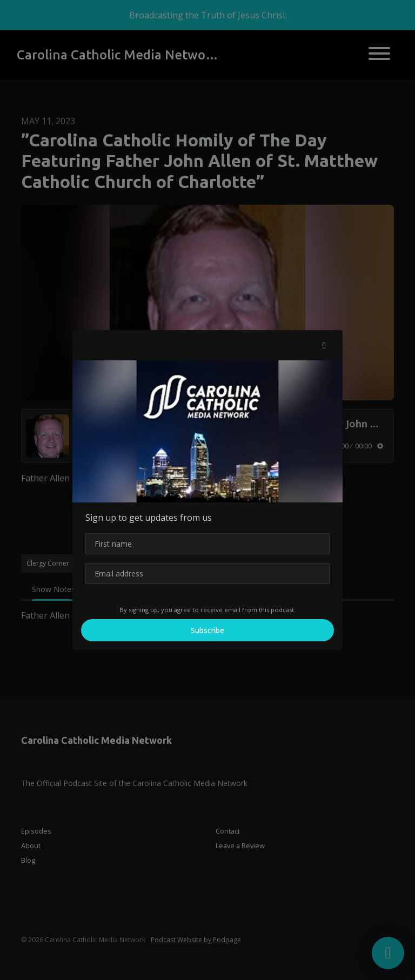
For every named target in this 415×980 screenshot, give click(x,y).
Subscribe (207, 630)
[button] (324, 345)
